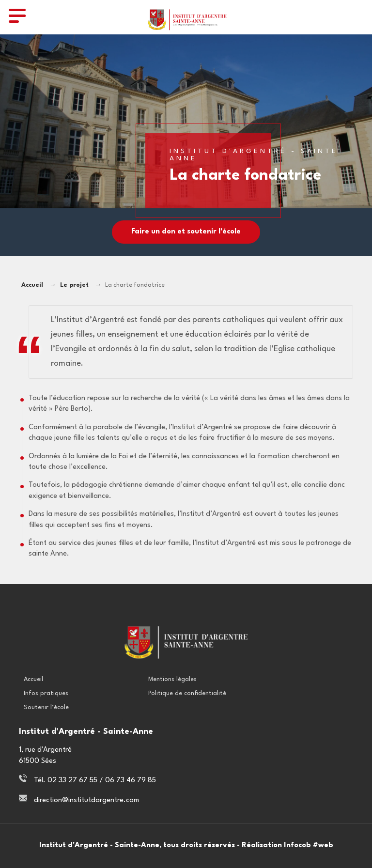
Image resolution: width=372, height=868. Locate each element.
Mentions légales (172, 679)
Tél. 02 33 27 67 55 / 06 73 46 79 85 (95, 781)
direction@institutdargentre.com (86, 800)
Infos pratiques (46, 693)
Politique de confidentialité (187, 693)
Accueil (32, 285)
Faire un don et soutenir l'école (186, 232)
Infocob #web (309, 845)
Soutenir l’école (46, 707)
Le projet (74, 285)
